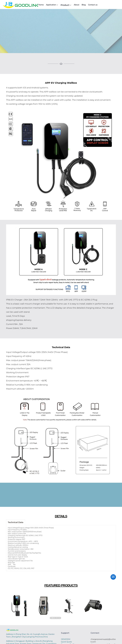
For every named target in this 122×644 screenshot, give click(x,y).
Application (57, 5)
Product (75, 5)
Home (42, 5)
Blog (101, 5)
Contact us (114, 5)
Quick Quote (66, 642)
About (89, 5)
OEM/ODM (66, 640)
